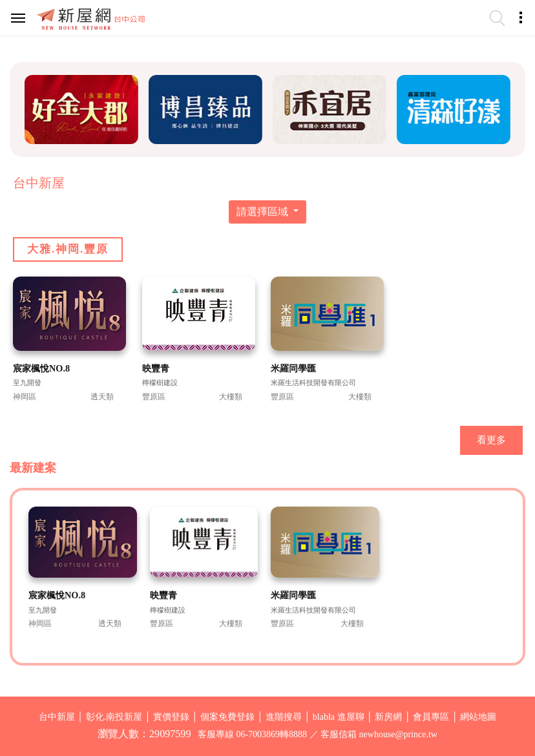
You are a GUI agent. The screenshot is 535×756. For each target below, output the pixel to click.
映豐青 (156, 368)
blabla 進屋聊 (339, 717)
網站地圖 (478, 717)
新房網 (388, 717)
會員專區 (431, 717)
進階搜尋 (284, 717)
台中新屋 (57, 717)
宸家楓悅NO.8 (41, 368)
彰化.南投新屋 (114, 717)
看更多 (491, 440)
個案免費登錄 (227, 717)
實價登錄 (171, 717)
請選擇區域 (264, 212)
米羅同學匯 (293, 368)
